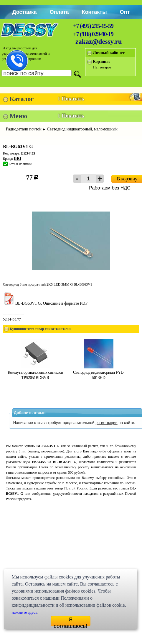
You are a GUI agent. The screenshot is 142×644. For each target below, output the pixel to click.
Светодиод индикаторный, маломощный (82, 129)
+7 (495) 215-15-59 (93, 26)
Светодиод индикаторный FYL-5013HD (99, 372)
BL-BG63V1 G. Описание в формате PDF (45, 303)
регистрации (106, 423)
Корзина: (101, 62)
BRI (18, 159)
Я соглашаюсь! (70, 621)
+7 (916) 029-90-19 (93, 34)
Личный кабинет (109, 53)
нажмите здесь (24, 612)
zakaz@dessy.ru (99, 42)
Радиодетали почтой (24, 129)
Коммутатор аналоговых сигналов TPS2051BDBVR (35, 372)
